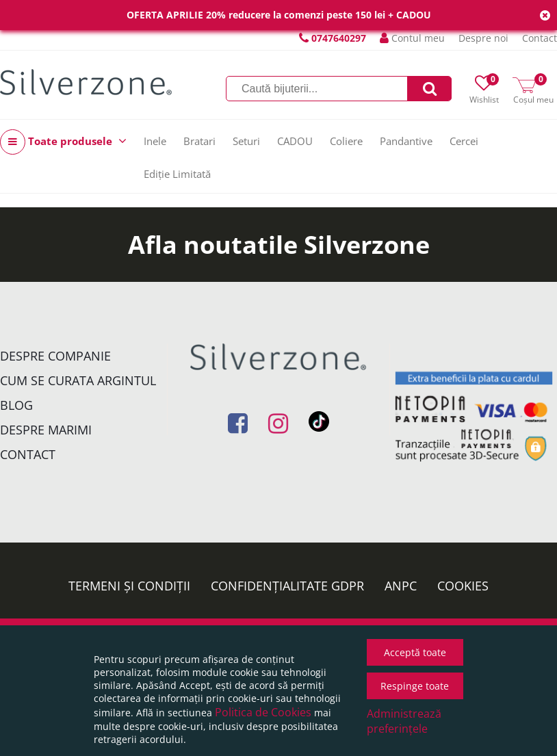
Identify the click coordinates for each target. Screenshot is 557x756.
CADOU (295, 141)
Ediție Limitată (177, 174)
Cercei (464, 141)
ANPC (401, 586)
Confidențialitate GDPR (287, 586)
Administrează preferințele (404, 721)
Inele (155, 141)
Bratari (199, 141)
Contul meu (412, 38)
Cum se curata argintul (78, 380)
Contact (540, 38)
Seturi (246, 141)
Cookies (463, 586)
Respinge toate (415, 686)
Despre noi (483, 38)
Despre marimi (46, 430)
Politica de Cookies (263, 712)
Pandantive (406, 141)
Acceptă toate (415, 652)
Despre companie (55, 356)
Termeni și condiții (129, 586)
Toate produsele (63, 142)
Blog (16, 405)
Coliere (346, 141)
